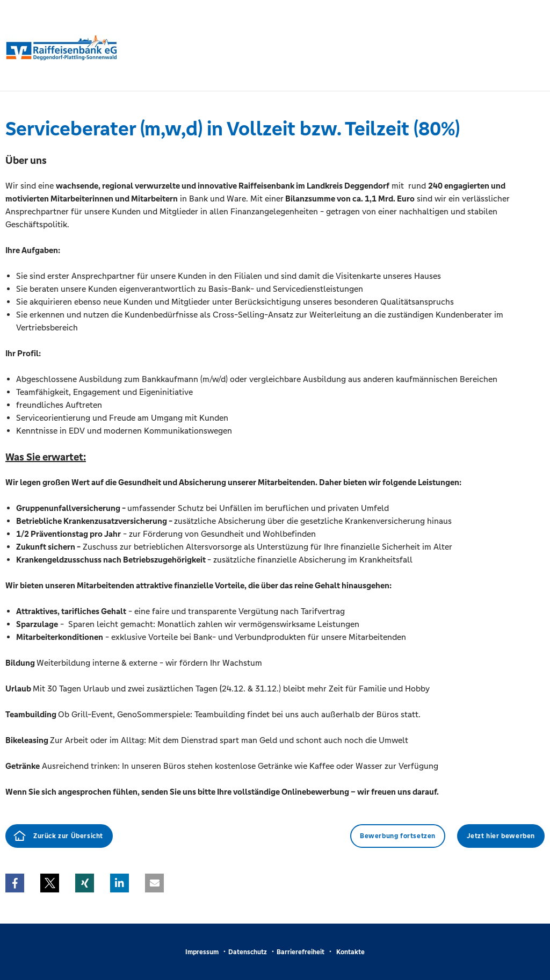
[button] (15, 883)
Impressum (202, 952)
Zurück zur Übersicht (68, 836)
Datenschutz (248, 952)
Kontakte (350, 952)
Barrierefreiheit (301, 952)
